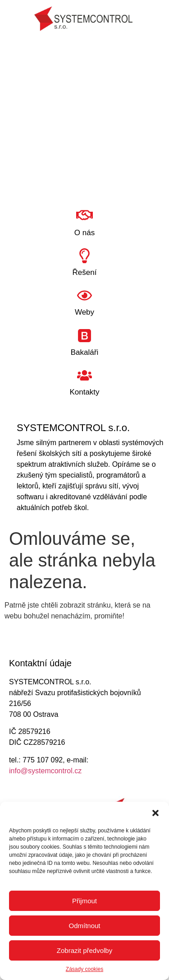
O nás (84, 233)
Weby (84, 312)
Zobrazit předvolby (84, 950)
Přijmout (84, 901)
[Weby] (84, 295)
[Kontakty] (84, 375)
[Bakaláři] (84, 336)
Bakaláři (84, 352)
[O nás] (84, 215)
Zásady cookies (84, 969)
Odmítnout (84, 926)
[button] (155, 813)
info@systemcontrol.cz (45, 771)
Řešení (85, 272)
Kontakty (84, 392)
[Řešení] (84, 256)
